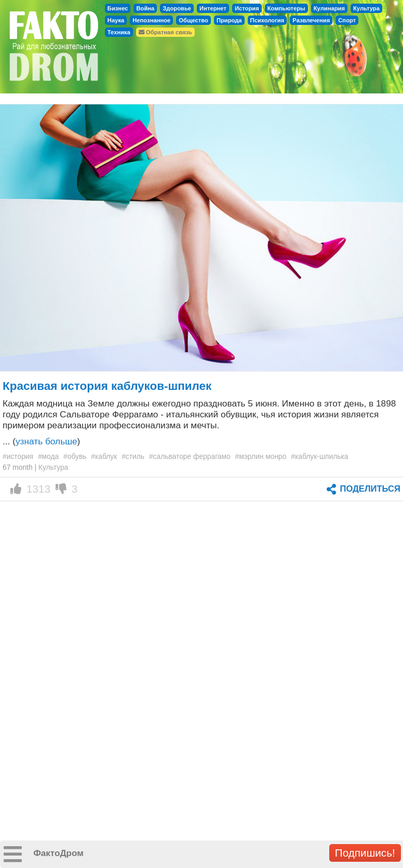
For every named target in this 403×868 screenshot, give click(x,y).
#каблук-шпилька (319, 456)
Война (145, 8)
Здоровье (177, 8)
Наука (116, 20)
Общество (193, 20)
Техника (119, 32)
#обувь (75, 456)
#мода (48, 456)
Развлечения (311, 20)
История (247, 8)
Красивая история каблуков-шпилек (107, 386)
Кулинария (329, 8)
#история (18, 456)
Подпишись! (365, 853)
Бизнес (118, 8)
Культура (366, 8)
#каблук (104, 456)
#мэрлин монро (261, 456)
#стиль (133, 456)
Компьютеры (286, 8)
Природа (229, 20)
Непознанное (151, 20)
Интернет (213, 8)
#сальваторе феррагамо (190, 456)
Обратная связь (165, 32)
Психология (267, 20)
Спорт (347, 20)
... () (41, 441)
